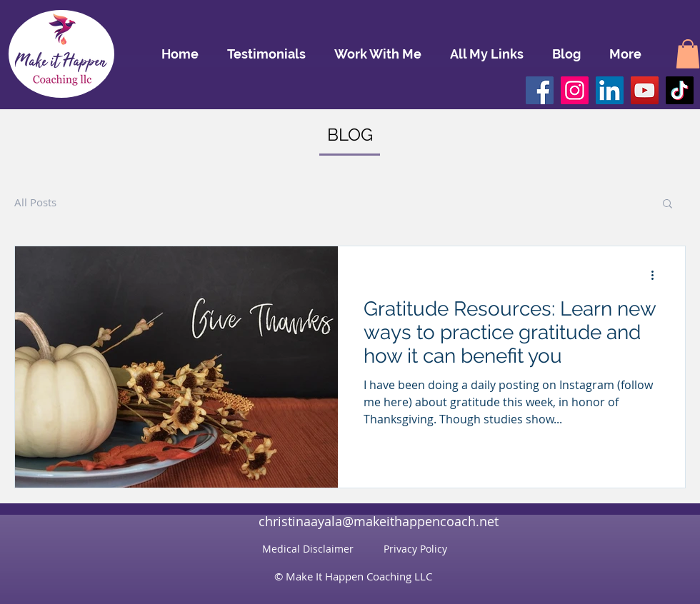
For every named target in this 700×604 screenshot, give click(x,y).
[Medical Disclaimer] (308, 549)
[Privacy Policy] (415, 549)
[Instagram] (575, 90)
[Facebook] (540, 90)
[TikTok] (680, 90)
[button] (688, 54)
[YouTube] (645, 90)
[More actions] (657, 276)
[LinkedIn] (610, 90)
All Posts (35, 202)
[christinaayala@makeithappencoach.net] (379, 522)
